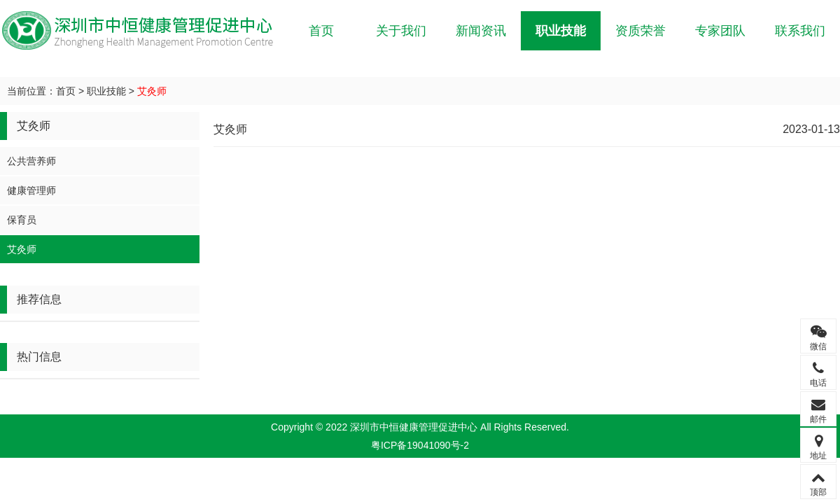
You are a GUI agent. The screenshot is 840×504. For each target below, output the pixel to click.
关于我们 (401, 31)
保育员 (22, 220)
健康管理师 (31, 190)
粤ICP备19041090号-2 (420, 445)
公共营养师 (31, 161)
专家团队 (720, 31)
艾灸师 (152, 91)
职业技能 (561, 31)
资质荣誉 (640, 31)
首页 (321, 31)
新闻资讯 (481, 31)
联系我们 (800, 31)
